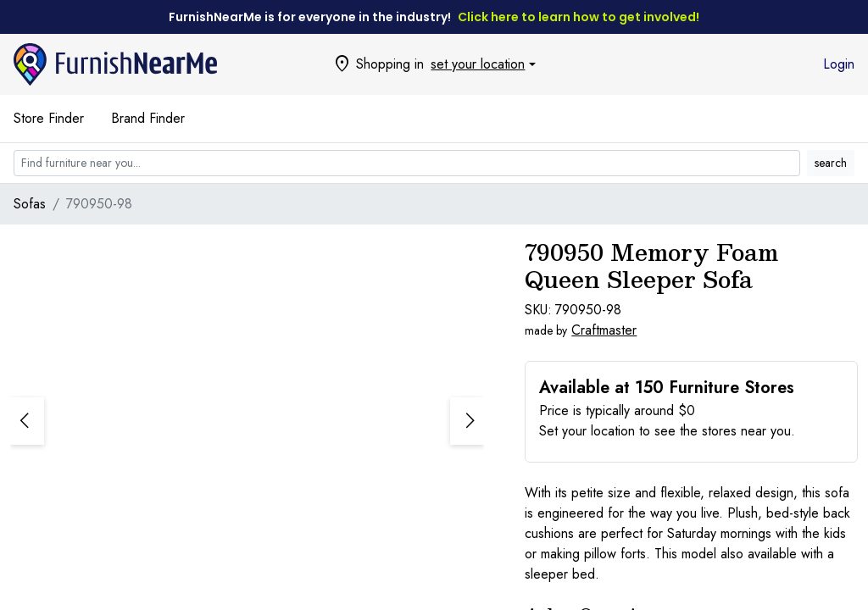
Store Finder (49, 118)
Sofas (30, 204)
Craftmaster (604, 330)
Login (839, 64)
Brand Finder (148, 118)
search (831, 163)
